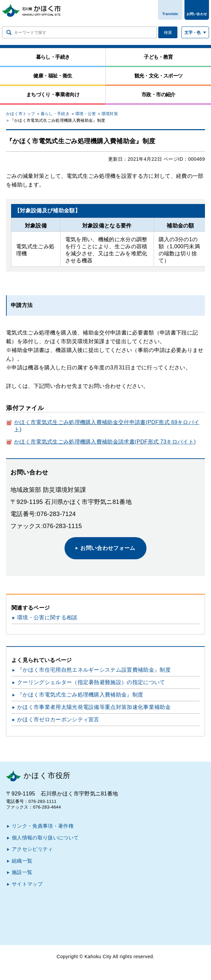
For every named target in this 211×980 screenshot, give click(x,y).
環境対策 (110, 114)
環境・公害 (86, 114)
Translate (170, 14)
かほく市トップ (20, 114)
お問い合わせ (197, 14)
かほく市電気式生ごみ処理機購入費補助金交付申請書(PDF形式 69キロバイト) (107, 426)
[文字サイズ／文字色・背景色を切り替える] (195, 32)
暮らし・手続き (55, 114)
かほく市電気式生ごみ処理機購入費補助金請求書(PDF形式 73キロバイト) (105, 442)
